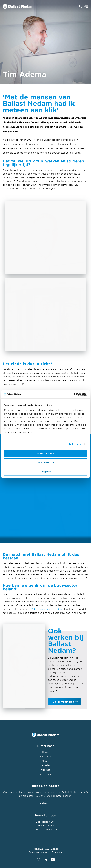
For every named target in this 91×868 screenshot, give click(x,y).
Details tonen (74, 444)
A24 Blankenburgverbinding (46, 609)
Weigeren (45, 472)
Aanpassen (46, 462)
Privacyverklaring (38, 852)
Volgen (45, 803)
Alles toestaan (46, 453)
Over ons (45, 774)
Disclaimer (58, 852)
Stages (45, 761)
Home (45, 752)
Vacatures (46, 757)
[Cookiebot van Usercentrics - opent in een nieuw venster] (74, 394)
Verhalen (46, 765)
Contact (46, 770)
